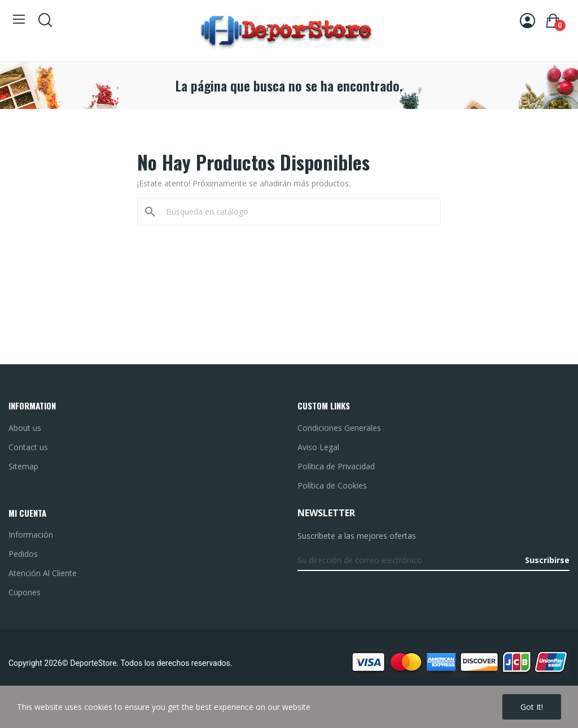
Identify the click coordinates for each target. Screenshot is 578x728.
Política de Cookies (332, 485)
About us (25, 428)
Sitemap (23, 466)
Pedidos (23, 554)
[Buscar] (296, 212)
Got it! (532, 707)
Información (31, 535)
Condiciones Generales (339, 428)
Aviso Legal (318, 447)
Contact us (28, 447)
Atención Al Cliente (43, 573)
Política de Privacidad (336, 466)
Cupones (25, 592)
